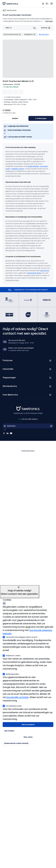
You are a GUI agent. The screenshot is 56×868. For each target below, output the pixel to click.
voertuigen (44, 166)
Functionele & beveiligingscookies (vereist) (20, 637)
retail (7, 169)
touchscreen (44, 271)
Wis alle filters (44, 34)
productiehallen (33, 166)
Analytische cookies (12, 655)
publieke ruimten (18, 169)
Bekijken (15, 118)
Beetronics (20, 407)
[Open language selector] (28, 426)
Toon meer (49, 21)
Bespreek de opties (34, 273)
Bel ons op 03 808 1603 (17, 340)
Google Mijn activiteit (17, 697)
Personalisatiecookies (12, 706)
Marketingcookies (11, 674)
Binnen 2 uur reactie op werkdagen (21, 348)
